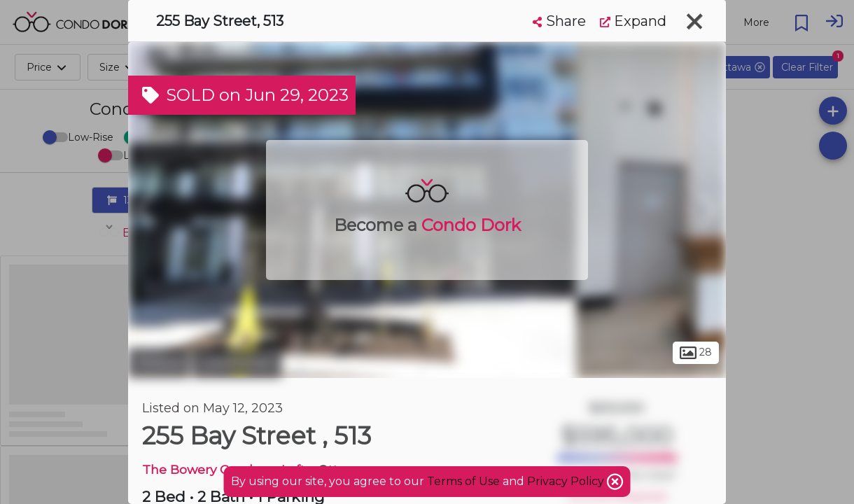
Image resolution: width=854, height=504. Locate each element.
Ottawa (159, 363)
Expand (633, 21)
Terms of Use (463, 481)
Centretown (237, 363)
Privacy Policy (567, 481)
